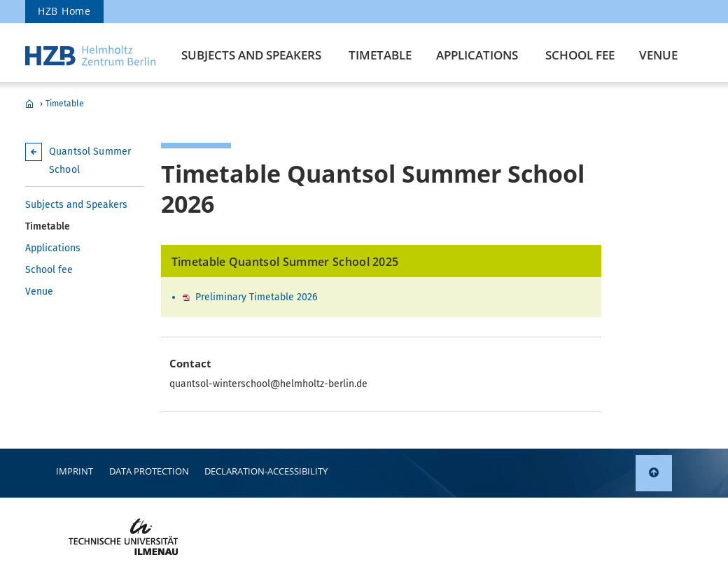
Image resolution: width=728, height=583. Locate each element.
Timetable (380, 55)
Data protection (149, 471)
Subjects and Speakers (251, 55)
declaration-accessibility (266, 471)
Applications (477, 55)
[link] (654, 473)
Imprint (75, 471)
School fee (580, 55)
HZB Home (64, 11)
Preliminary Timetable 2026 (256, 297)
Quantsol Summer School (29, 104)
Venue (658, 55)
